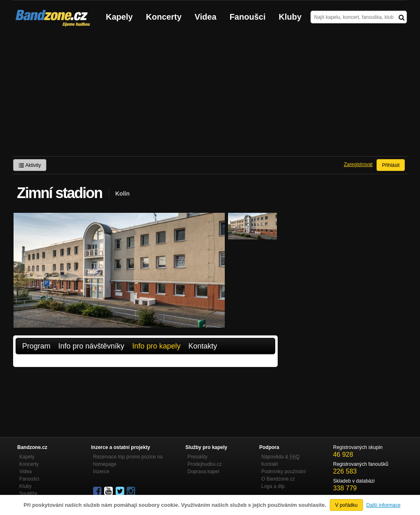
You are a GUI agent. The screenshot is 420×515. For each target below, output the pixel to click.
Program (36, 346)
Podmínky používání (284, 472)
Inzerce (101, 472)
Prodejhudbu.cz (204, 464)
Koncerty (164, 17)
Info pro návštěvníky (91, 346)
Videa (206, 17)
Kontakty (203, 346)
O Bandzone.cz (278, 479)
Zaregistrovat (358, 164)
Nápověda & (280, 457)
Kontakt (270, 464)
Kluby (290, 17)
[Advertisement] (210, 95)
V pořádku (346, 505)
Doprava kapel (203, 472)
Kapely (119, 17)
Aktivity (30, 165)
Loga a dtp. (274, 486)
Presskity (197, 457)
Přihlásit (391, 165)
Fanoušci (248, 17)
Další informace (383, 505)
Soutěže (28, 494)
